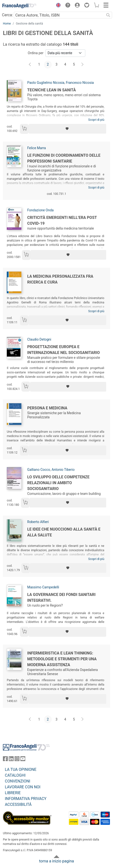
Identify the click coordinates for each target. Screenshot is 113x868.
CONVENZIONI (17, 781)
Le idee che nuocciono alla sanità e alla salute (64, 532)
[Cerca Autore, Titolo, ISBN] (59, 15)
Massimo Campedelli (43, 587)
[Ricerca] (108, 15)
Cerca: (7, 15)
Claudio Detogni (39, 339)
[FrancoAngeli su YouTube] (23, 760)
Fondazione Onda (40, 210)
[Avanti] (83, 65)
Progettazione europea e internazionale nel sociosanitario (63, 350)
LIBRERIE (13, 793)
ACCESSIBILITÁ (18, 804)
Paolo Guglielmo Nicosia (46, 83)
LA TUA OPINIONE (21, 769)
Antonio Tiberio (63, 470)
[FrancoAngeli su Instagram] (17, 760)
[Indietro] (30, 65)
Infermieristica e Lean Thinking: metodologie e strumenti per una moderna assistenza (62, 659)
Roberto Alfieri (38, 522)
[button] (57, 6)
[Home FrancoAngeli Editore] (19, 6)
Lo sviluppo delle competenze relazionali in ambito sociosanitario (58, 483)
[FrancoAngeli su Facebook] (5, 760)
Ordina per (35, 53)
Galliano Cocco (39, 470)
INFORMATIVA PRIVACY (26, 799)
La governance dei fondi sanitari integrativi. (61, 597)
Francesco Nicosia (80, 83)
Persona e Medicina (47, 408)
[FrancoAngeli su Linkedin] (11, 760)
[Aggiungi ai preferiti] (67, 129)
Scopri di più (96, 120)
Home (7, 24)
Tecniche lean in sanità (52, 90)
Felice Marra (37, 148)
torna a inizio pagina (56, 861)
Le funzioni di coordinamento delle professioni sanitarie (64, 158)
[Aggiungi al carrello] (24, 129)
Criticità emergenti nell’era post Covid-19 (62, 220)
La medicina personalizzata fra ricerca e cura (60, 279)
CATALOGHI (15, 775)
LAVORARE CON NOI (23, 787)
